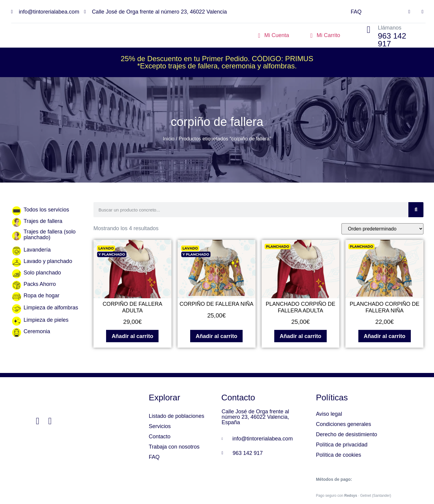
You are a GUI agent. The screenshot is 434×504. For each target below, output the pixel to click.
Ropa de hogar (41, 296)
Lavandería (37, 250)
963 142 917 (392, 40)
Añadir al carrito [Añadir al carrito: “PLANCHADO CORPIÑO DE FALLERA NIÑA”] (385, 336)
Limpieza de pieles (46, 320)
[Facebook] (38, 421)
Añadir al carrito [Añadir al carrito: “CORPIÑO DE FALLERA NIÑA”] (216, 336)
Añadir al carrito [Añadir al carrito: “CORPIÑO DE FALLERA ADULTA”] (132, 336)
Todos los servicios (46, 210)
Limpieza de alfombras (51, 308)
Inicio (169, 139)
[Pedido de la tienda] (382, 229)
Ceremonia (37, 331)
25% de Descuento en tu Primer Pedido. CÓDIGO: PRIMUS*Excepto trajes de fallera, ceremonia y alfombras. (217, 62)
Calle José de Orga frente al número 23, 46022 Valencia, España (255, 417)
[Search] (416, 210)
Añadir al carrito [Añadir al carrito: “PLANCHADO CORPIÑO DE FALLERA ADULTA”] (300, 336)
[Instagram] (50, 421)
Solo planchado (42, 273)
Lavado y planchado (48, 261)
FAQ (356, 12)
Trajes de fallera (43, 221)
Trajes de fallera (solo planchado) (49, 235)
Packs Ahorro (40, 284)
